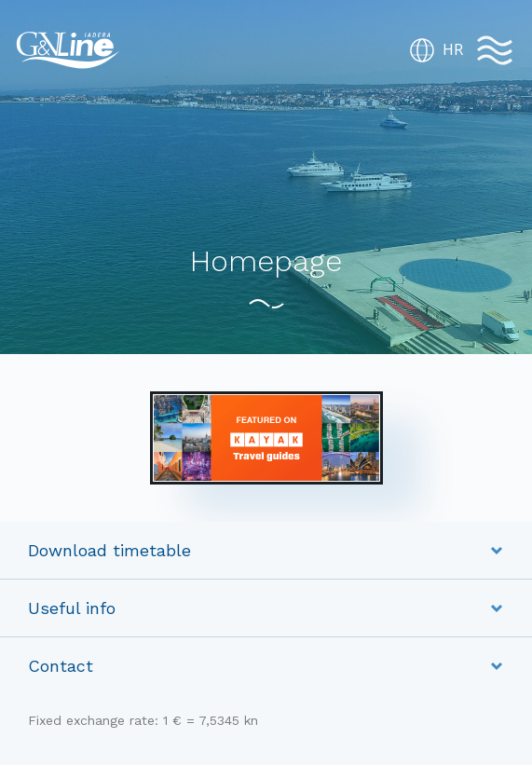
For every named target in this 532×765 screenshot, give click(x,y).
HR (436, 50)
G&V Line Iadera (68, 50)
